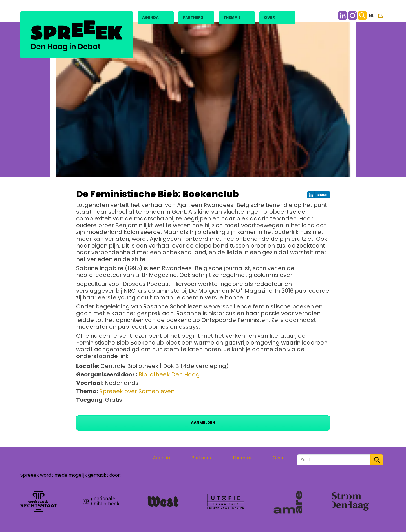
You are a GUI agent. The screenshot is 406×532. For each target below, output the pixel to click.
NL (372, 16)
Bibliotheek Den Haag (169, 374)
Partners (193, 18)
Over (269, 18)
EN (381, 16)
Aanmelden (203, 423)
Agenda (150, 18)
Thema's (232, 18)
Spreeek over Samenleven (137, 391)
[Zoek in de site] (334, 460)
